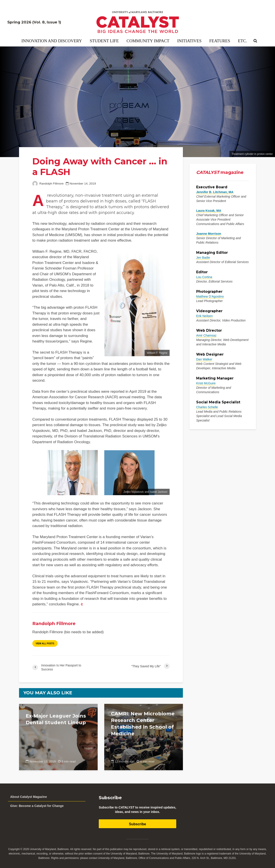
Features (220, 41)
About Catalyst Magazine (29, 797)
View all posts (45, 644)
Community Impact (148, 41)
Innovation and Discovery (52, 41)
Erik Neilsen (204, 316)
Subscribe (137, 824)
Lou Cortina (204, 277)
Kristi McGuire (206, 383)
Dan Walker (204, 359)
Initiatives (189, 41)
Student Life (104, 41)
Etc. (243, 41)
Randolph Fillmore (48, 184)
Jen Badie (203, 258)
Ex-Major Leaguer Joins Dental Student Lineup (56, 719)
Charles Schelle (207, 407)
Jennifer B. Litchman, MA (215, 192)
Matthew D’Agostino (210, 296)
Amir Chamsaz (206, 335)
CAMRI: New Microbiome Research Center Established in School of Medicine (143, 724)
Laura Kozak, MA (209, 211)
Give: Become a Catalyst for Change (37, 806)
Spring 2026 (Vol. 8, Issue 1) (34, 22)
